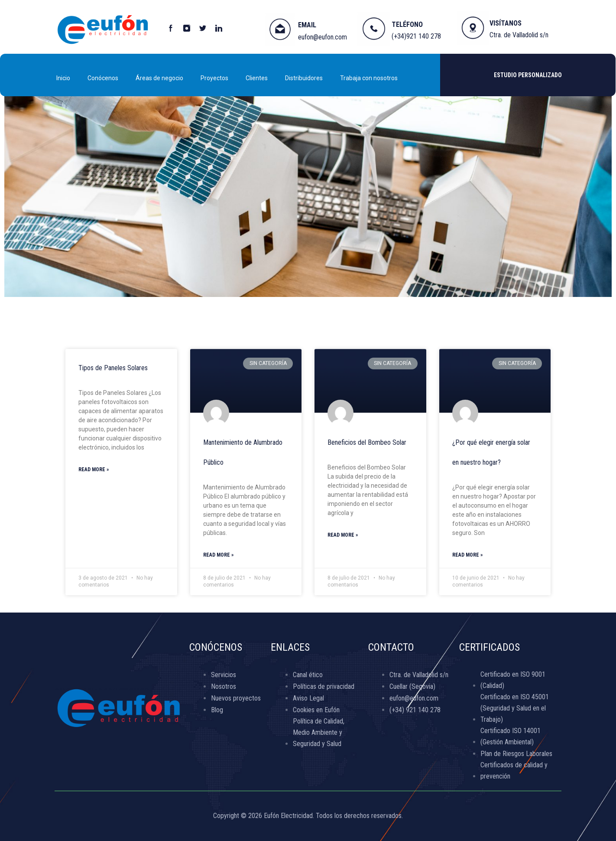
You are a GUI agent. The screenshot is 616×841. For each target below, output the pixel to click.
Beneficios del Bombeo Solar (367, 442)
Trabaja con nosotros (369, 78)
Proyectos (214, 78)
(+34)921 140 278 (416, 36)
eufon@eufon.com (323, 37)
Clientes (257, 78)
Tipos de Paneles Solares (113, 368)
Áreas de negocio (159, 78)
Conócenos (103, 78)
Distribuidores (304, 78)
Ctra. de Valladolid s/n (519, 35)
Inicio (63, 78)
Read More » (94, 469)
